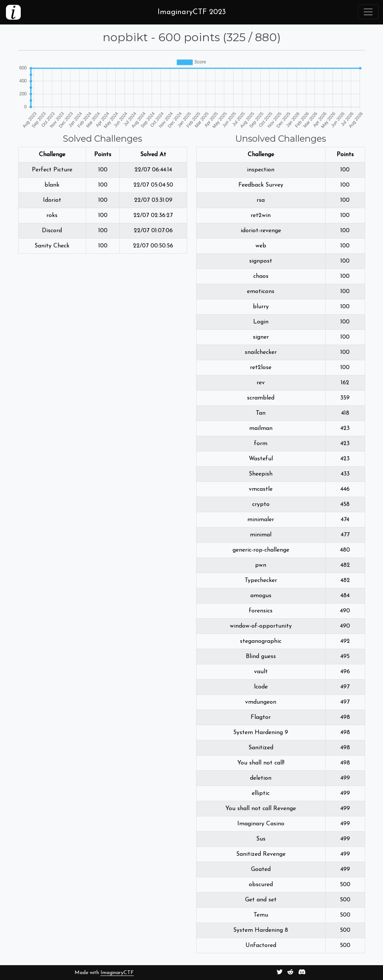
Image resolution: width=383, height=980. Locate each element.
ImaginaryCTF (117, 973)
